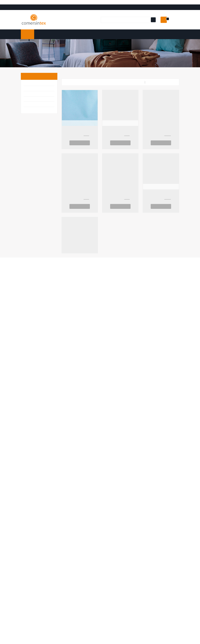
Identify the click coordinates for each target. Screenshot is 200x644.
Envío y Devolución (152, 521)
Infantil (29, 106)
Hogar (28, 101)
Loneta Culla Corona (161, 328)
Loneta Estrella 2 (161, 391)
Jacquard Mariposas (120, 264)
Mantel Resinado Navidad (80, 328)
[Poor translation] (10, 602)
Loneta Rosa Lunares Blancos (120, 455)
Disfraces (30, 95)
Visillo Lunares (161, 200)
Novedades (107, 525)
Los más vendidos (111, 530)
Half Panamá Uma (120, 328)
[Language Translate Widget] (17, 6)
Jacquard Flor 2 (80, 264)
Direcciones (67, 534)
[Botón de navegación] (153, 26)
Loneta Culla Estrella (80, 391)
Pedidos (65, 525)
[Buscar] (128, 26)
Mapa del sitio (150, 539)
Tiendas (147, 543)
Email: (43, 538)
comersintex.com (42, 583)
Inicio (29, 83)
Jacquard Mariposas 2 (161, 264)
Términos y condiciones (155, 525)
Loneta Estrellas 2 (120, 200)
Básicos (29, 90)
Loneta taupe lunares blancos (80, 200)
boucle (80, 137)
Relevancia (170, 89)
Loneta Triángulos (120, 391)
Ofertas (106, 521)
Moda (27, 111)
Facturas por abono (71, 530)
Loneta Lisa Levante (161, 455)
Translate (21, 10)
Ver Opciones (80, 149)
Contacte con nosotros (154, 534)
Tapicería (30, 116)
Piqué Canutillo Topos (80, 455)
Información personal (72, 521)
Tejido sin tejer (120, 137)
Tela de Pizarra (161, 137)
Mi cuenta (68, 515)
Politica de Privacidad (153, 530)
